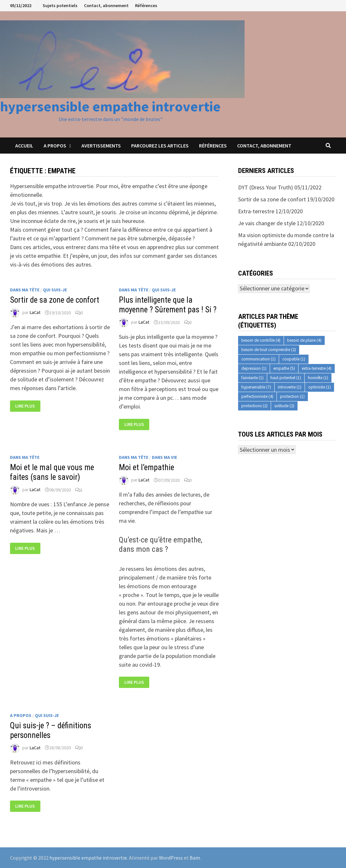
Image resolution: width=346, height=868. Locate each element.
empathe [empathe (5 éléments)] (284, 368)
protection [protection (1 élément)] (292, 396)
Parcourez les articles (160, 146)
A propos (55, 146)
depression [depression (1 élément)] (254, 368)
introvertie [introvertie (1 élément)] (290, 387)
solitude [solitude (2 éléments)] (284, 406)
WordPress (171, 858)
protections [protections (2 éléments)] (254, 406)
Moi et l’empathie (147, 467)
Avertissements (101, 146)
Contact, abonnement (106, 5)
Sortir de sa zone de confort (55, 300)
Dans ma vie (164, 457)
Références (146, 5)
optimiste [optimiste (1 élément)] (320, 387)
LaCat (35, 313)
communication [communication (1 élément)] (258, 359)
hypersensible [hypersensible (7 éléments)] (256, 387)
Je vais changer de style (267, 223)
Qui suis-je (55, 290)
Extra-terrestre (256, 211)
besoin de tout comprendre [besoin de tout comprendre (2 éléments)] (269, 350)
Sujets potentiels (60, 5)
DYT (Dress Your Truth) (266, 187)
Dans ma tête (25, 290)
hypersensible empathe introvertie (110, 106)
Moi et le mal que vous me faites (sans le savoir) (52, 472)
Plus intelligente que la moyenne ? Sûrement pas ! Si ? (168, 305)
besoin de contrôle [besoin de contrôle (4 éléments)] (261, 340)
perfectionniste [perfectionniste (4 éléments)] (257, 396)
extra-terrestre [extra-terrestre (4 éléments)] (317, 368)
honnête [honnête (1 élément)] (318, 378)
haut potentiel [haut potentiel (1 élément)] (286, 378)
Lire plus (25, 406)
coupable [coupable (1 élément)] (294, 359)
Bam (195, 858)
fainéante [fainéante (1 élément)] (252, 378)
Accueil (24, 146)
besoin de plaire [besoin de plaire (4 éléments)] (304, 340)
